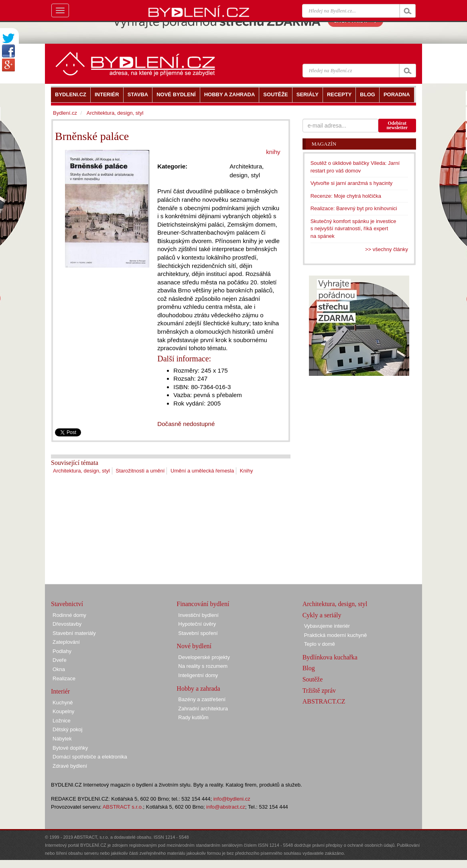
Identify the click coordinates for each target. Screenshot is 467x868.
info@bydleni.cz (232, 799)
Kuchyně (63, 703)
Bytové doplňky (70, 748)
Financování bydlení (203, 604)
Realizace (64, 678)
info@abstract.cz (226, 807)
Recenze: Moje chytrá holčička (346, 196)
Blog (309, 668)
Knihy (247, 471)
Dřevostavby (67, 624)
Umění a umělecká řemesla (202, 471)
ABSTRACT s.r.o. (123, 807)
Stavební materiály (74, 633)
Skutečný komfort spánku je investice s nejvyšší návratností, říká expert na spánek (353, 229)
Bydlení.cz (65, 113)
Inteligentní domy (198, 675)
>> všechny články (387, 249)
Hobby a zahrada (198, 689)
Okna (59, 669)
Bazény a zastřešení (202, 699)
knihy (273, 152)
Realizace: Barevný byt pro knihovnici (354, 208)
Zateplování (66, 642)
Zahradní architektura (203, 709)
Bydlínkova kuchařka (330, 657)
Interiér (60, 691)
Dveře (60, 660)
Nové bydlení (194, 646)
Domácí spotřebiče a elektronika (90, 757)
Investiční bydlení (198, 615)
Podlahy (62, 651)
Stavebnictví (67, 604)
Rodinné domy (69, 615)
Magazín (324, 144)
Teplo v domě (320, 644)
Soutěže (313, 679)
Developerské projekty (204, 657)
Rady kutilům (193, 717)
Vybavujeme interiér (327, 626)
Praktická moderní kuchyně (336, 635)
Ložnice (62, 721)
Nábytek (62, 739)
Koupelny (63, 711)
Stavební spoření (198, 633)
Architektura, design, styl (81, 471)
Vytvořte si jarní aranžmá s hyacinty (352, 183)
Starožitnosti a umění (140, 471)
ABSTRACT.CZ (324, 701)
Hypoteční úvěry (197, 624)
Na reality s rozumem (203, 666)
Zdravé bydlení (70, 766)
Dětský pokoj (67, 729)
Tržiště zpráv (319, 691)
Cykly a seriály (322, 615)
